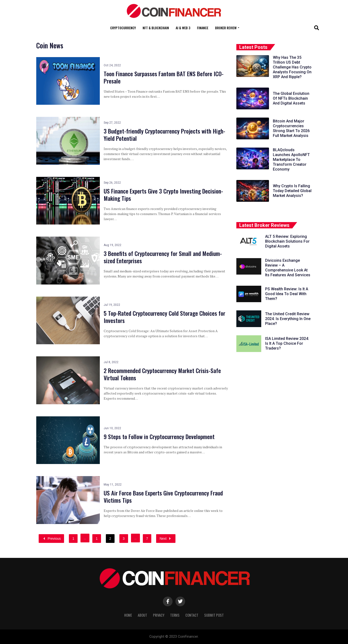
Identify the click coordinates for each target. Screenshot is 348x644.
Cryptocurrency (123, 28)
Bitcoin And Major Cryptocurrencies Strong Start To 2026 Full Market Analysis (291, 128)
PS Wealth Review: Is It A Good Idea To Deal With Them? (287, 294)
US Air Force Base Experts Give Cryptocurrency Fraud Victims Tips (163, 496)
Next (166, 539)
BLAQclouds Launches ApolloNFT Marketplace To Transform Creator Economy (291, 160)
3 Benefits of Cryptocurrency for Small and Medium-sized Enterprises (163, 257)
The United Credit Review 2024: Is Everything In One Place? (288, 319)
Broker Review (226, 28)
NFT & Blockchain (156, 28)
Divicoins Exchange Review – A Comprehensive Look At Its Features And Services (288, 268)
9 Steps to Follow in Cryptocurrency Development (159, 436)
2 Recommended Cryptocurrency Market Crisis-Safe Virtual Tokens (162, 374)
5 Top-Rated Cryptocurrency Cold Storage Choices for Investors (164, 317)
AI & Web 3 (183, 28)
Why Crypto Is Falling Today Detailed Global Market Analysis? (292, 191)
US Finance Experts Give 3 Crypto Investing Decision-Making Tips (163, 195)
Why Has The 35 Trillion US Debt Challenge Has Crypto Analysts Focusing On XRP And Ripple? (292, 67)
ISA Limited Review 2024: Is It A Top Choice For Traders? (287, 343)
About (142, 615)
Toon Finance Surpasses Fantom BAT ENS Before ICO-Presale (164, 77)
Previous (51, 539)
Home (128, 615)
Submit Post (214, 615)
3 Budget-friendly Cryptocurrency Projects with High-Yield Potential (164, 135)
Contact (192, 615)
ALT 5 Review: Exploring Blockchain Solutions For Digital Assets (287, 241)
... (85, 538)
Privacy (159, 615)
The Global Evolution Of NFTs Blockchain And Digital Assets (291, 98)
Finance (203, 28)
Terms (175, 615)
